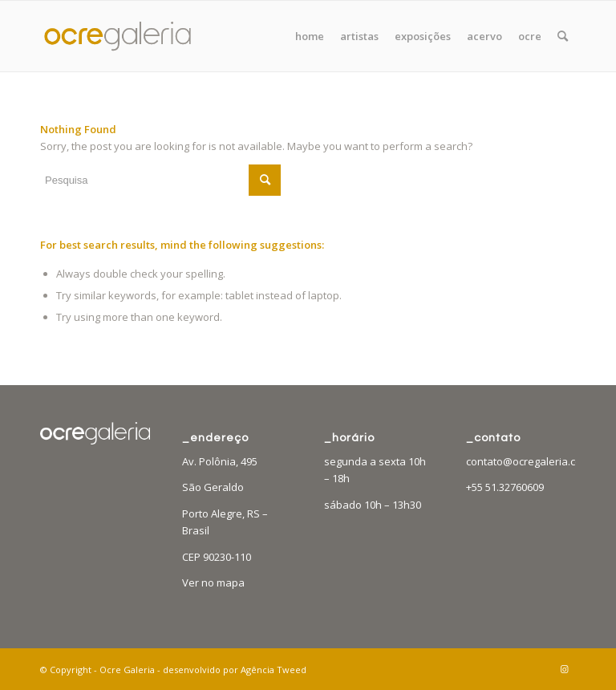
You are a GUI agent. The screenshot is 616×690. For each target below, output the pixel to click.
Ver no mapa (213, 582)
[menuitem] (310, 36)
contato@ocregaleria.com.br (535, 461)
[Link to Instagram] (564, 669)
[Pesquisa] (563, 36)
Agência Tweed (274, 670)
